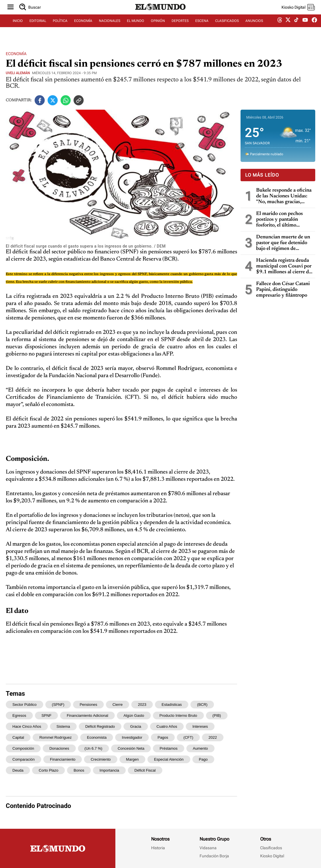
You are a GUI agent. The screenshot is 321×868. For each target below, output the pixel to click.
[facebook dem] (314, 28)
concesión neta (131, 748)
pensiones (88, 705)
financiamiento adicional (87, 715)
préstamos (168, 748)
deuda (18, 770)
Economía (16, 54)
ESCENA (202, 28)
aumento (200, 748)
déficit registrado (100, 726)
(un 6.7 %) (93, 748)
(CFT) (188, 737)
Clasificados (271, 848)
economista (97, 737)
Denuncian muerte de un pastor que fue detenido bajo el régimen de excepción (283, 243)
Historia (158, 848)
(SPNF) (58, 705)
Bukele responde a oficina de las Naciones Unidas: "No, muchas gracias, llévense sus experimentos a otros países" (284, 196)
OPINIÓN (158, 28)
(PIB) (217, 715)
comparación (24, 759)
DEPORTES (180, 28)
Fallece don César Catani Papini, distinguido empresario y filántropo (283, 290)
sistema (63, 726)
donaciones (59, 748)
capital (18, 737)
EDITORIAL (38, 28)
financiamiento (63, 759)
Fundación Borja (214, 856)
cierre (118, 705)
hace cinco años (27, 726)
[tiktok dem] (296, 28)
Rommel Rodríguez (55, 737)
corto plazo (48, 770)
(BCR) (202, 705)
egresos (19, 715)
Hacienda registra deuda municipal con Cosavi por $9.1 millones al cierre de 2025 (284, 266)
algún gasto (134, 715)
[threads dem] (280, 28)
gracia (136, 726)
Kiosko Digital (272, 856)
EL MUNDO (136, 28)
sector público (25, 705)
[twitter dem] (288, 28)
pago (203, 759)
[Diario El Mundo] (161, 16)
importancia (109, 770)
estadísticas (172, 705)
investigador (132, 737)
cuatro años (167, 726)
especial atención (169, 759)
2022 (213, 737)
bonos (79, 770)
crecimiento (101, 759)
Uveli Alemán (18, 73)
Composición (23, 748)
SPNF (47, 715)
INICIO (18, 28)
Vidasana (208, 848)
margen (132, 759)
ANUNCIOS (254, 28)
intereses (200, 726)
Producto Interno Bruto (178, 715)
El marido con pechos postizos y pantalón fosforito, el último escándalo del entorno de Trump (283, 220)
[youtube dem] (305, 28)
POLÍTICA (60, 28)
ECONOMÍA (83, 28)
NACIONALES (110, 28)
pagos (163, 737)
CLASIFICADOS (227, 28)
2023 (142, 705)
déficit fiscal (145, 770)
